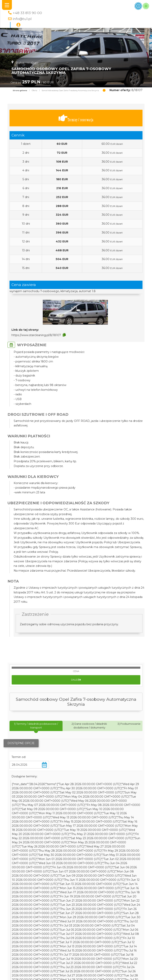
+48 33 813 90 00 (27, 13)
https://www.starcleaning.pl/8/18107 (36, 335)
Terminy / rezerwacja (76, 118)
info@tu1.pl (22, 19)
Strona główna (20, 91)
